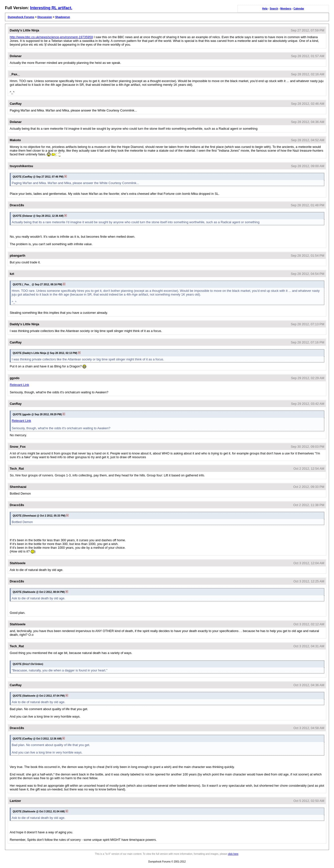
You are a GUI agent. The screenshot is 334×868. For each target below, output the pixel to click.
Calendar (299, 9)
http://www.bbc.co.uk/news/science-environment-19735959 (51, 37)
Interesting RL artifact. (51, 8)
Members (286, 9)
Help (265, 9)
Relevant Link (19, 385)
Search (274, 9)
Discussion (45, 17)
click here (233, 854)
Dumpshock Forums (21, 17)
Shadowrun (63, 17)
